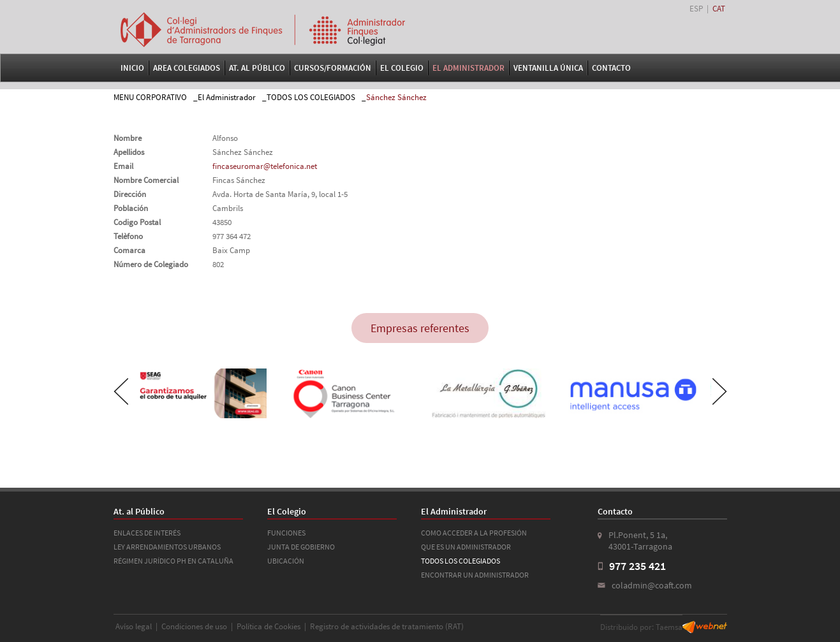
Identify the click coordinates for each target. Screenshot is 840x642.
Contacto (611, 68)
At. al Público (257, 68)
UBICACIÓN (286, 561)
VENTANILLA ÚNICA (548, 68)
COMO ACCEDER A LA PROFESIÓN (474, 533)
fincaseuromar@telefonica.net (265, 166)
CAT (719, 9)
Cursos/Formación (333, 68)
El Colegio (402, 68)
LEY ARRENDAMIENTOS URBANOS (167, 547)
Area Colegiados (187, 68)
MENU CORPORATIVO (150, 97)
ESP (696, 9)
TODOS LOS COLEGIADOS (311, 97)
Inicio (132, 68)
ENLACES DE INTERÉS (147, 533)
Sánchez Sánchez (396, 97)
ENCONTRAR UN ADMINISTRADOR (475, 575)
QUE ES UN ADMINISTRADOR (466, 547)
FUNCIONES (286, 533)
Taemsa (669, 627)
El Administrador (468, 68)
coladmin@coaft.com (652, 585)
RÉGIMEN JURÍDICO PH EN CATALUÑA (173, 561)
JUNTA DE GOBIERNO (301, 547)
